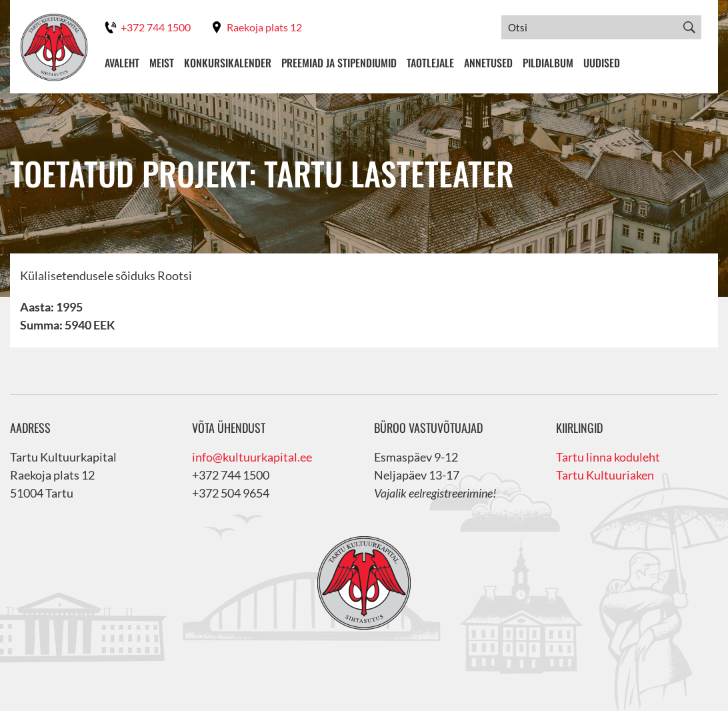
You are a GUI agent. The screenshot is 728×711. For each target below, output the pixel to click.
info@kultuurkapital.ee (252, 457)
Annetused (488, 63)
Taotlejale (430, 63)
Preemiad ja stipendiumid (339, 63)
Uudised (602, 63)
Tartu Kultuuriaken (605, 475)
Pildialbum (548, 63)
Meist (162, 63)
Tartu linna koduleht (608, 457)
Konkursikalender (228, 63)
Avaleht (122, 63)
